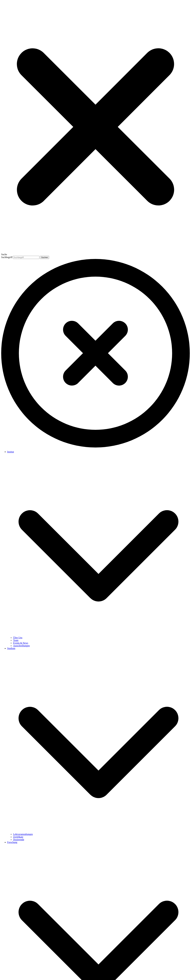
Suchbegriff (7, 257)
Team (16, 640)
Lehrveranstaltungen (23, 834)
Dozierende (19, 840)
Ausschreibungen (21, 646)
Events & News (21, 643)
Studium (11, 648)
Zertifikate (18, 837)
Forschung (12, 842)
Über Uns (18, 638)
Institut (11, 452)
